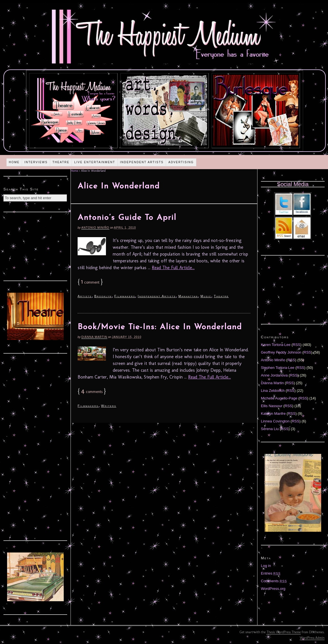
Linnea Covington (275, 421)
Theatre (61, 162)
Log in (266, 566)
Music (206, 296)
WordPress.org (273, 589)
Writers (109, 406)
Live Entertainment (95, 162)
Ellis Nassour (272, 406)
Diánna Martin (94, 337)
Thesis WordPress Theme (284, 632)
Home (14, 162)
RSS (297, 345)
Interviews (36, 162)
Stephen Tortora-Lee (278, 368)
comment (90, 282)
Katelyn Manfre (273, 414)
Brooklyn (103, 296)
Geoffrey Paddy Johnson (281, 352)
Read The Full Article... (173, 268)
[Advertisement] (35, 246)
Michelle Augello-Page (279, 398)
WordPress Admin (312, 638)
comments (92, 392)
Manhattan (188, 296)
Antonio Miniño (95, 228)
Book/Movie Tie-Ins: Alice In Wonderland (160, 327)
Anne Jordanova (274, 375)
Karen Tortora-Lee (276, 345)
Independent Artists (142, 162)
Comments (274, 581)
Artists (85, 296)
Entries (271, 573)
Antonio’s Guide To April (127, 218)
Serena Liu (270, 429)
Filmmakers (125, 296)
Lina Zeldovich (273, 391)
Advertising (181, 162)
